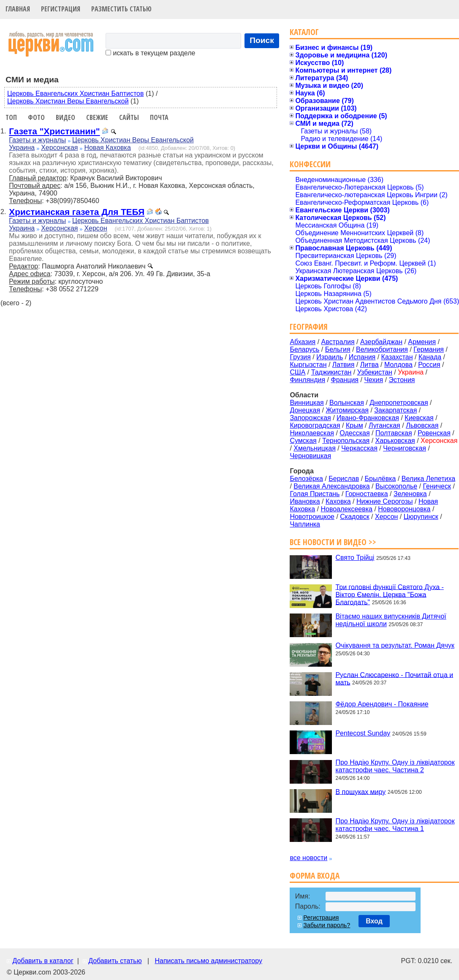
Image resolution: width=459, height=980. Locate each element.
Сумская (303, 441)
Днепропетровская (399, 403)
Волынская (347, 403)
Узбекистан (375, 372)
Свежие (97, 117)
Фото (36, 117)
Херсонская (59, 148)
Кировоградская (315, 425)
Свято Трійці (355, 558)
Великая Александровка (331, 486)
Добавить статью (115, 961)
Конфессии (310, 164)
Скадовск (354, 517)
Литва (369, 365)
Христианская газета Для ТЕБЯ (77, 212)
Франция (345, 380)
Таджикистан (331, 372)
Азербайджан (381, 342)
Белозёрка (306, 479)
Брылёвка (380, 479)
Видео (65, 117)
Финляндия (307, 380)
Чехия (373, 380)
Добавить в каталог (43, 961)
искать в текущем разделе (150, 53)
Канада (430, 357)
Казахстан (397, 357)
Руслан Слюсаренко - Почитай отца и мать (394, 678)
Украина (22, 148)
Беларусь (304, 349)
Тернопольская (346, 441)
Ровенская (434, 433)
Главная (18, 9)
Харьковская (395, 441)
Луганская (384, 425)
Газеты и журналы (37, 140)
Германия (429, 349)
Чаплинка (305, 524)
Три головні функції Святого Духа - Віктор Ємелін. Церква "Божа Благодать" (389, 594)
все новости (308, 858)
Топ (11, 117)
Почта (159, 117)
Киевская (419, 418)
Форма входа (315, 875)
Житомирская (347, 410)
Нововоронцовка (404, 509)
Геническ (437, 486)
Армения (422, 342)
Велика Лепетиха (428, 479)
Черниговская (405, 448)
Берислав (344, 479)
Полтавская (394, 433)
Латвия (343, 365)
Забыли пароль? (327, 925)
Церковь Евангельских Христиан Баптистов (75, 94)
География (309, 327)
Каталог (304, 32)
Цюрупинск (421, 517)
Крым (354, 425)
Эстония (402, 380)
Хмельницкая (315, 448)
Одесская (354, 433)
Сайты (129, 117)
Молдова (398, 365)
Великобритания (382, 349)
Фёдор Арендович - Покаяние (382, 704)
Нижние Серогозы (385, 501)
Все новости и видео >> (333, 542)
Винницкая (307, 403)
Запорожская (310, 418)
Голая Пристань (315, 494)
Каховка (338, 501)
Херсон (95, 228)
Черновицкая (310, 456)
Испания (362, 357)
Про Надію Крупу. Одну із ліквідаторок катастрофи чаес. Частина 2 (395, 766)
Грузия (300, 357)
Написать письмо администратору (208, 961)
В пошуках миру (360, 791)
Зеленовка (410, 494)
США (297, 372)
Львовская (422, 425)
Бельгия (338, 349)
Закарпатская (395, 410)
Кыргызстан (308, 365)
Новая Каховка (107, 148)
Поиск (262, 40)
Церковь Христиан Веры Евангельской (68, 101)
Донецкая (305, 410)
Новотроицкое (312, 517)
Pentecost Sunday (363, 733)
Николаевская (312, 433)
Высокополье (396, 486)
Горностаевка (367, 494)
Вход (374, 921)
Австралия (338, 342)
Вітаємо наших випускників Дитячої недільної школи (391, 620)
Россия (429, 365)
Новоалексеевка (346, 509)
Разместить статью (121, 9)
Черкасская (359, 448)
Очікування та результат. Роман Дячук (395, 645)
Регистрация (61, 9)
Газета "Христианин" (54, 131)
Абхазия (303, 342)
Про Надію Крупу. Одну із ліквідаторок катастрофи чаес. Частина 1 (395, 825)
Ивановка (305, 501)
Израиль (330, 357)
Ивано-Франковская (368, 418)
